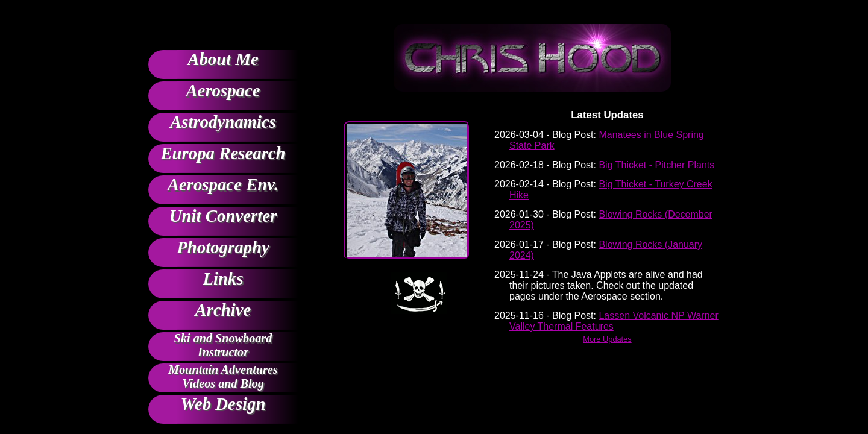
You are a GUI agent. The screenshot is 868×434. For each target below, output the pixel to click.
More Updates (607, 339)
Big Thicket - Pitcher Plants (656, 165)
